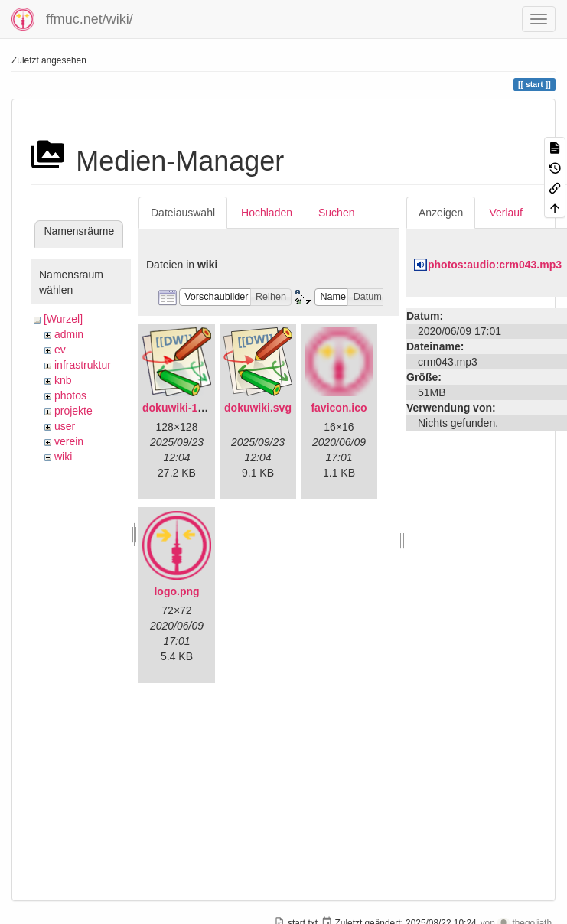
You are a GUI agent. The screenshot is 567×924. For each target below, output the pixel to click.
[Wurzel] (63, 319)
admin (69, 334)
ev (60, 350)
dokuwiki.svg (258, 408)
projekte (73, 411)
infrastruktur (83, 365)
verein (69, 441)
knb (63, 380)
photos (70, 395)
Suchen (336, 213)
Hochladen (267, 213)
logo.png (176, 591)
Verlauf (506, 213)
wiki (63, 457)
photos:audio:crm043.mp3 (495, 265)
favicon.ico (339, 408)
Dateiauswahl (183, 213)
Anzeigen (441, 213)
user (65, 426)
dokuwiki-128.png (187, 408)
